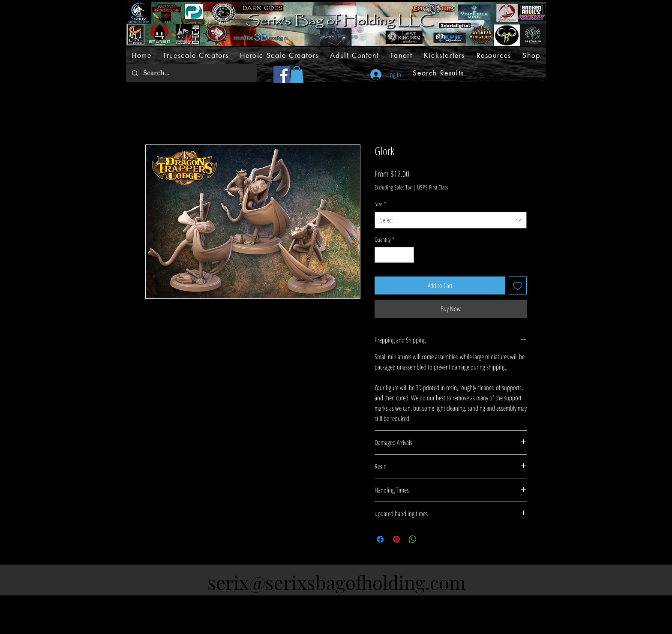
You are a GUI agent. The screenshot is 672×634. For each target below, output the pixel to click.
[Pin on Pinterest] (396, 539)
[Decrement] (381, 255)
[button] (297, 74)
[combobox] (451, 220)
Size (380, 204)
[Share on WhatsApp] (413, 539)
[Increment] (407, 255)
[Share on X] (429, 539)
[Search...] (191, 73)
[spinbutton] (394, 255)
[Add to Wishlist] (518, 285)
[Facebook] (282, 74)
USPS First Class (432, 187)
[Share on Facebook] (380, 539)
